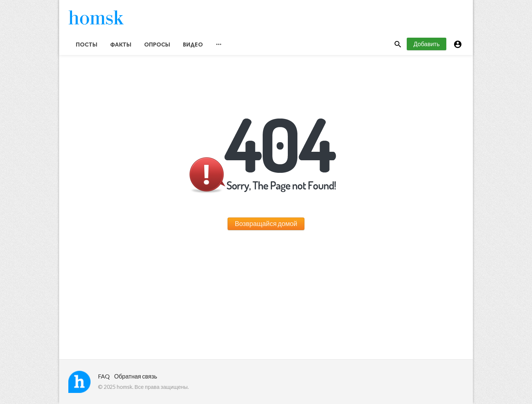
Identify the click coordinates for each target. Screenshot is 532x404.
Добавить (427, 44)
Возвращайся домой (266, 223)
